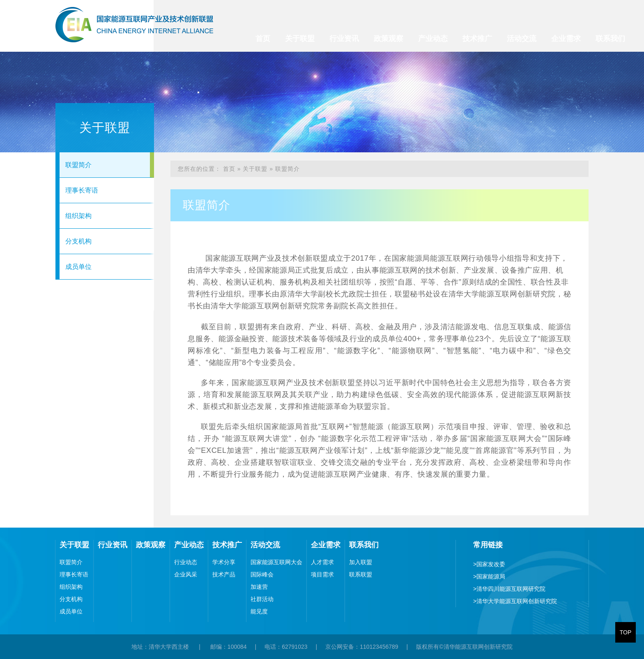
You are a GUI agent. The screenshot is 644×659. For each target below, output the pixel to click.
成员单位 (78, 267)
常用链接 (488, 545)
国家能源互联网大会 (276, 562)
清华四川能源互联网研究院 (509, 589)
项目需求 (322, 574)
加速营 (259, 587)
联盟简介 (78, 165)
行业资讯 (344, 39)
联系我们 (610, 39)
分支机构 (78, 241)
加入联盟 (361, 562)
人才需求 (322, 562)
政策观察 (389, 39)
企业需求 (566, 39)
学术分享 (224, 562)
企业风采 (186, 574)
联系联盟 (361, 574)
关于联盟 (300, 39)
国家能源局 (489, 576)
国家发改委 (489, 564)
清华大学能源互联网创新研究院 (515, 601)
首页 (263, 39)
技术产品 (224, 574)
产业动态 (433, 39)
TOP (626, 632)
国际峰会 (262, 574)
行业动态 (186, 562)
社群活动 (262, 599)
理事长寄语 (82, 190)
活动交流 (522, 39)
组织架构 (78, 216)
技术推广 (477, 39)
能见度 (259, 611)
